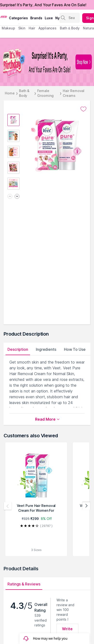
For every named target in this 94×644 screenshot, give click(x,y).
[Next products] (86, 506)
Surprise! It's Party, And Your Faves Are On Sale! (43, 5)
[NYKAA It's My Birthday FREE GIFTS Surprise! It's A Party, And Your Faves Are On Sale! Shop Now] (47, 62)
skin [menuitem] (22, 28)
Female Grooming (45, 93)
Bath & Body (24, 93)
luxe (49, 18)
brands (36, 18)
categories (18, 18)
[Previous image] (10, 197)
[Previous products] (8, 506)
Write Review (67, 632)
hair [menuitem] (32, 28)
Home (10, 93)
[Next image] (17, 197)
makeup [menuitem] (8, 28)
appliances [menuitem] (47, 28)
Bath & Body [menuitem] (70, 28)
